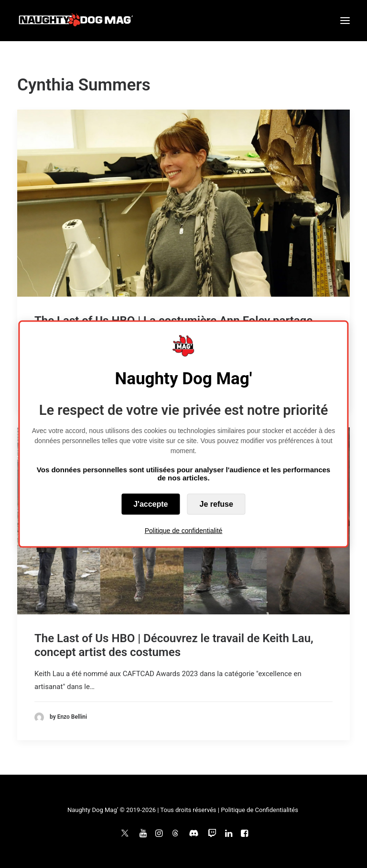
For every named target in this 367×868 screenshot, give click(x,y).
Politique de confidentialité (184, 530)
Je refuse (216, 504)
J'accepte (151, 504)
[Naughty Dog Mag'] (76, 21)
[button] (345, 21)
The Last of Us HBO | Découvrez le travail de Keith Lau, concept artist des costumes (174, 645)
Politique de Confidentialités (259, 810)
